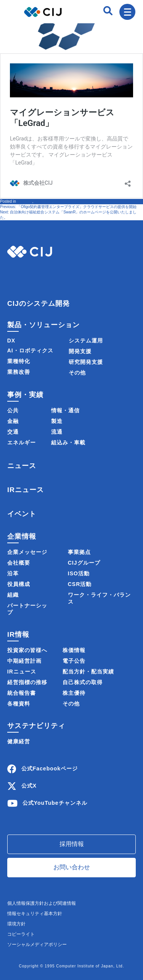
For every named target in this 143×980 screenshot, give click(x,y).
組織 (13, 595)
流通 (57, 432)
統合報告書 (22, 693)
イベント (22, 514)
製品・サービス (48, 201)
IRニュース (26, 490)
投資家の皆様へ (27, 650)
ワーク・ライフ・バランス (99, 598)
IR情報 (18, 634)
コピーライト (21, 934)
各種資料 (19, 704)
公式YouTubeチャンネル (55, 803)
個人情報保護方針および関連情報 (42, 903)
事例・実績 (25, 395)
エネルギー (22, 442)
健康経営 (19, 741)
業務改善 (19, 372)
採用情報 (72, 844)
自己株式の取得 (83, 682)
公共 (13, 410)
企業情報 (22, 536)
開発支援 (80, 351)
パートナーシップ (27, 609)
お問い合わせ (72, 867)
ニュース (24, 201)
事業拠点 (79, 552)
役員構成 (19, 584)
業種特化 (19, 361)
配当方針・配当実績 (88, 672)
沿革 (13, 573)
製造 (57, 421)
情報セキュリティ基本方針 (35, 914)
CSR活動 (80, 584)
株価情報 (74, 650)
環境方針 (16, 924)
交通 (13, 432)
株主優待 (74, 693)
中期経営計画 (24, 661)
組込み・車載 (68, 442)
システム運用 (86, 341)
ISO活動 (79, 573)
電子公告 (74, 661)
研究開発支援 (86, 362)
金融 (13, 421)
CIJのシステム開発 (39, 304)
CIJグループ (84, 563)
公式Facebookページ (50, 769)
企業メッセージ (27, 552)
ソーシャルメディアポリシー (37, 944)
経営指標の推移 (27, 682)
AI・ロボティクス (30, 350)
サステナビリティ (36, 726)
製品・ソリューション (43, 325)
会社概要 (19, 563)
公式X (29, 786)
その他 (77, 373)
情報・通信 (65, 410)
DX (11, 341)
